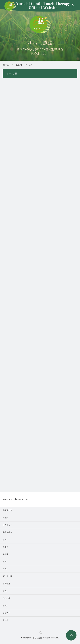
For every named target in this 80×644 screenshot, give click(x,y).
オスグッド (7, 525)
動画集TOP (7, 510)
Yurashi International (15, 499)
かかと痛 (6, 598)
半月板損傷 (7, 532)
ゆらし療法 (37, 638)
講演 (5, 605)
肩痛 (5, 591)
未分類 (6, 620)
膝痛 (5, 540)
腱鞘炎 (6, 554)
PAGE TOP (71, 635)
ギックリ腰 (7, 576)
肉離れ (6, 518)
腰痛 (5, 569)
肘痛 (5, 562)
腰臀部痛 (6, 584)
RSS (40, 632)
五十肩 (6, 547)
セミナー (6, 613)
